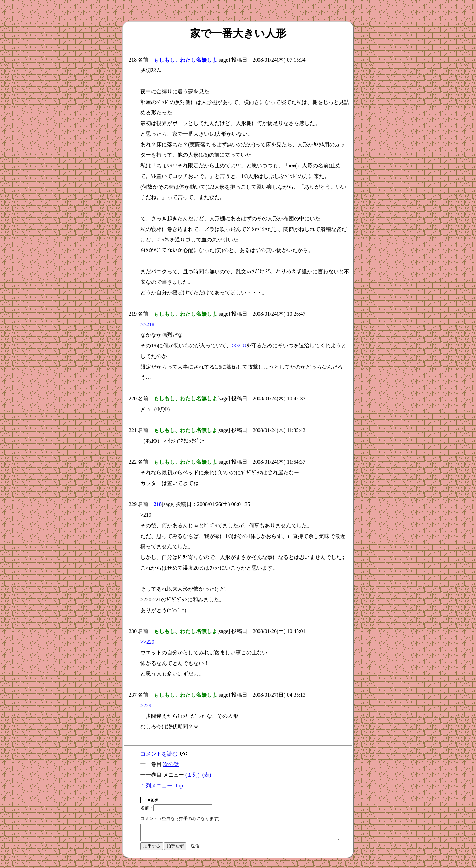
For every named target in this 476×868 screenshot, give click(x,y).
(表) (207, 775)
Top (179, 785)
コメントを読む (159, 754)
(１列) (193, 775)
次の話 (171, 764)
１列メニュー (156, 785)
